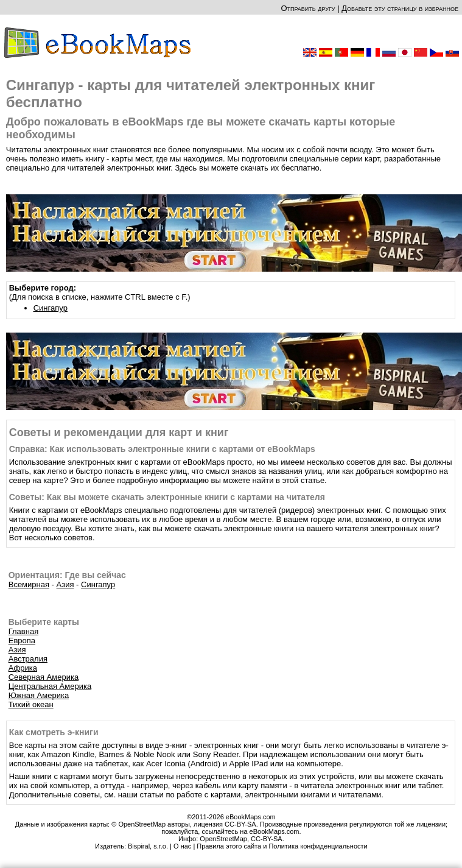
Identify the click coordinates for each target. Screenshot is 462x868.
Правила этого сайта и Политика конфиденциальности (282, 846)
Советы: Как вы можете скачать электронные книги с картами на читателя (167, 497)
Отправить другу (308, 8)
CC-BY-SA (267, 839)
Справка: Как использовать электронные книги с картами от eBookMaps (162, 449)
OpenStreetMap (223, 839)
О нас (182, 846)
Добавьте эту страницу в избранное (400, 8)
